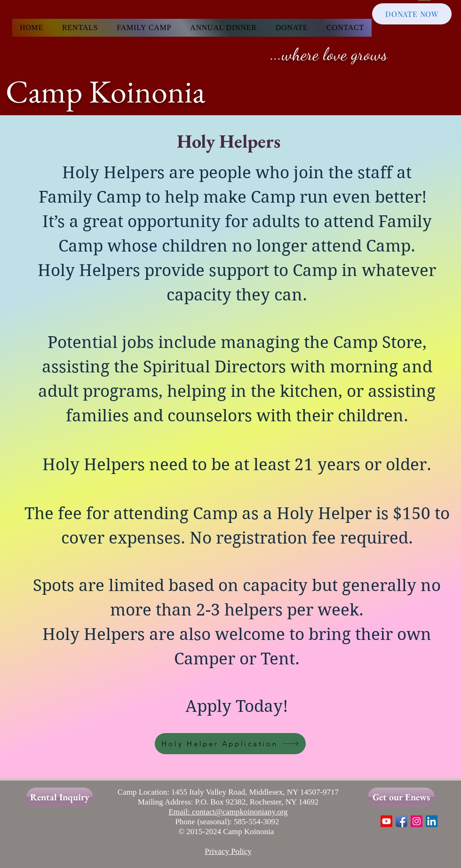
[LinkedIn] (432, 821)
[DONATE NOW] (412, 14)
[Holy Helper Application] (230, 744)
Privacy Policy (228, 851)
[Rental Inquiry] (60, 797)
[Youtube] (386, 821)
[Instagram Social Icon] (417, 821)
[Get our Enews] (401, 797)
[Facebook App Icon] (401, 821)
